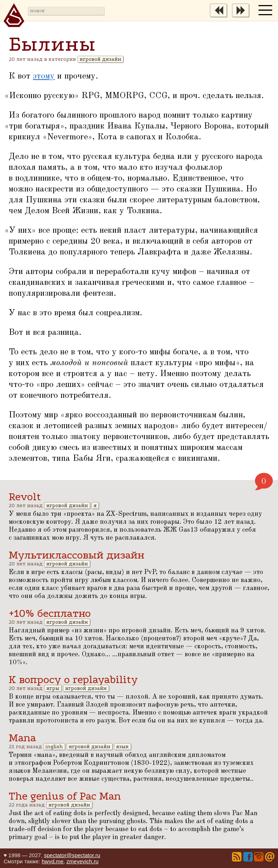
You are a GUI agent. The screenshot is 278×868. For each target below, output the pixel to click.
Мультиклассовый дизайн (77, 555)
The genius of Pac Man (65, 796)
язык (123, 747)
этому (44, 76)
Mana (22, 738)
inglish (54, 747)
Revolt (25, 497)
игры (53, 688)
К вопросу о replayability (73, 680)
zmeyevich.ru (83, 861)
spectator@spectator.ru (72, 855)
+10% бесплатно (50, 613)
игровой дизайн (100, 59)
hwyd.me (52, 861)
